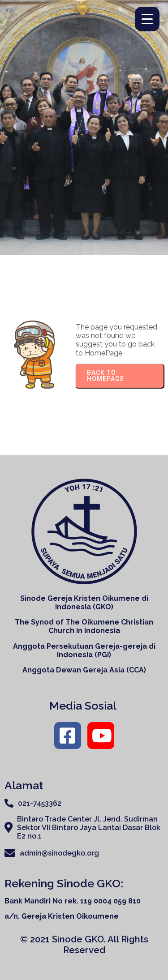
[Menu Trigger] (147, 19)
